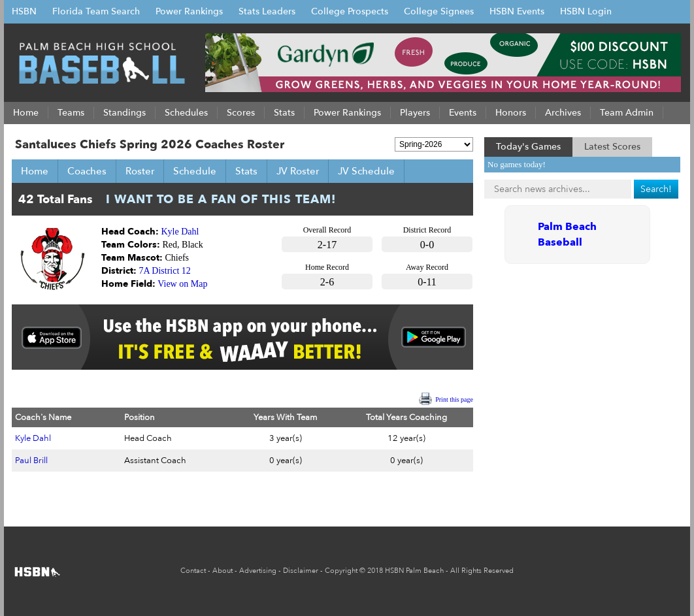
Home (35, 171)
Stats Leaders (267, 11)
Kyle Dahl (180, 232)
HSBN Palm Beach (414, 571)
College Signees (439, 11)
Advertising (258, 571)
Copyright (341, 571)
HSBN (24, 11)
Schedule (195, 171)
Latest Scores (612, 147)
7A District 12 (165, 271)
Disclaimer (301, 571)
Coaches (87, 171)
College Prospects (350, 11)
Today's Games (528, 147)
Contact (193, 571)
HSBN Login (586, 11)
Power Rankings (189, 11)
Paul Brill (31, 461)
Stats (246, 171)
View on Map (182, 284)
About (223, 571)
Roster (140, 171)
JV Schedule (366, 171)
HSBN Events (517, 11)
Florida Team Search (96, 11)
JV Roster (298, 171)
